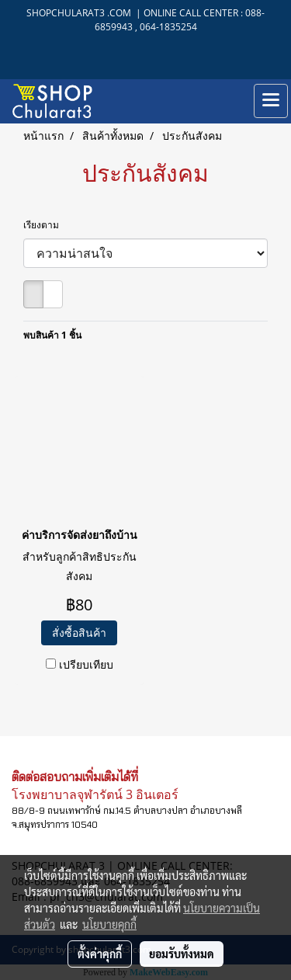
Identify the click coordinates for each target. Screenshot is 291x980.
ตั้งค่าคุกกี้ (100, 954)
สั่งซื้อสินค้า (79, 632)
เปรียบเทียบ (86, 664)
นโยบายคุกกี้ (109, 924)
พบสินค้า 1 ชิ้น (52, 335)
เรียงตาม (45, 225)
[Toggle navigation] (271, 101)
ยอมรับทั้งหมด (182, 954)
